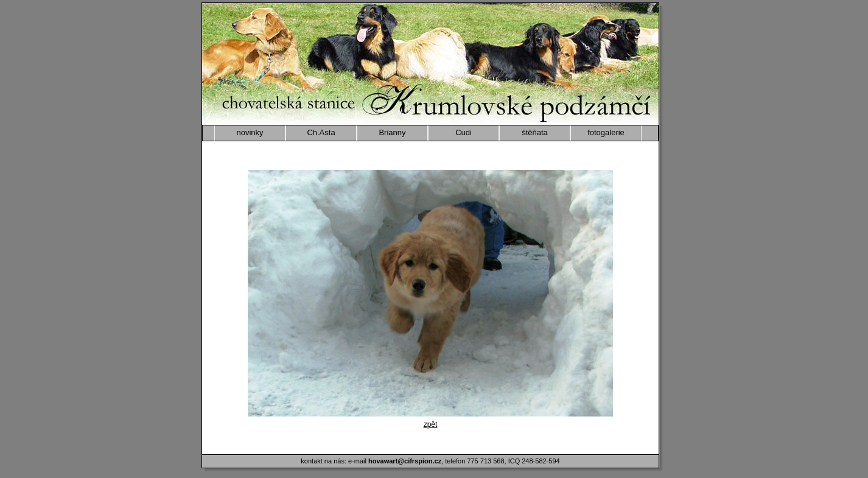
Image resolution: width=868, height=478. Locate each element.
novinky (250, 132)
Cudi (464, 132)
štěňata (535, 132)
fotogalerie (606, 132)
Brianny (392, 132)
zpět (431, 424)
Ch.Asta (321, 132)
